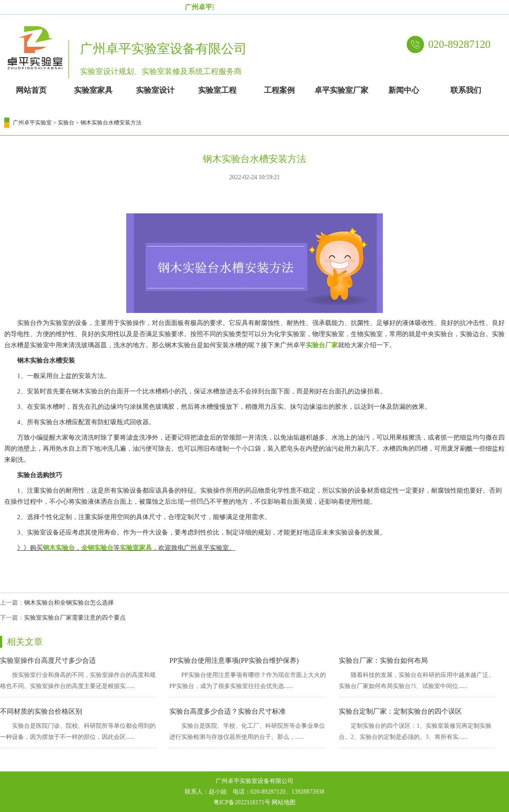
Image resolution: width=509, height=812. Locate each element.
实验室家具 (136, 548)
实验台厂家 (322, 345)
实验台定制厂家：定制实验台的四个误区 (400, 711)
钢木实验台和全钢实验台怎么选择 (69, 603)
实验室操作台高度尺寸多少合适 (48, 660)
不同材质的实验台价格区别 (41, 711)
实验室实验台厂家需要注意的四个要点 (75, 618)
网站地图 (284, 802)
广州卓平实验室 (32, 123)
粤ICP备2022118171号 (242, 802)
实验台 (66, 123)
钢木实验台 (59, 548)
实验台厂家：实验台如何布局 (383, 660)
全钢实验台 (97, 548)
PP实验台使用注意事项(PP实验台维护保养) (234, 660)
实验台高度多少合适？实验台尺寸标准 (228, 711)
